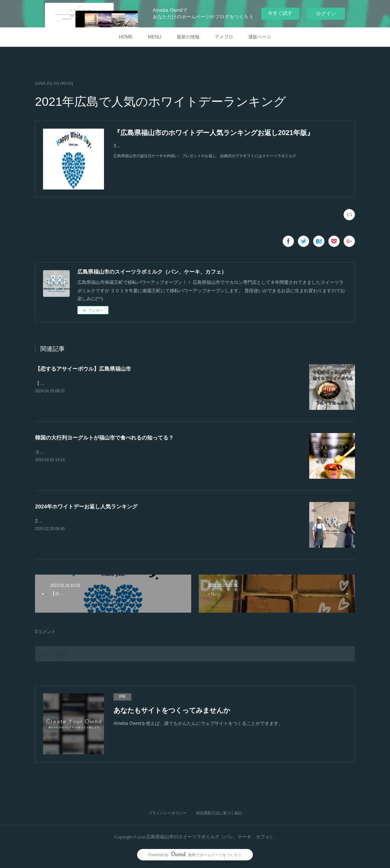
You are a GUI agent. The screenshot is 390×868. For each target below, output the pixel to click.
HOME (126, 37)
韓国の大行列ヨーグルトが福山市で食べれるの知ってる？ (104, 438)
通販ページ (260, 37)
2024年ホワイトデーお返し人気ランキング (86, 506)
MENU (154, 37)
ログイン (326, 14)
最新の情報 (188, 37)
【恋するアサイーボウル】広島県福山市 (83, 369)
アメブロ (224, 37)
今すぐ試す (280, 13)
